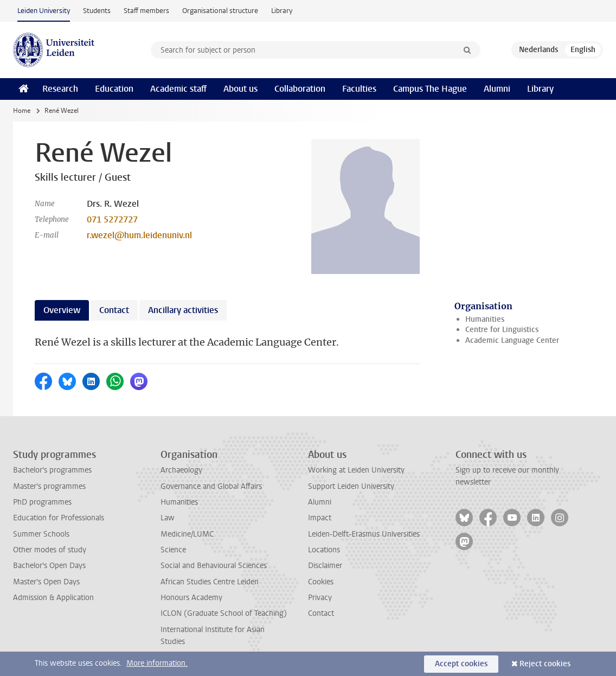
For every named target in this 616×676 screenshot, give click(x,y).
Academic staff (178, 89)
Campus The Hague (430, 89)
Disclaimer (325, 566)
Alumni (497, 89)
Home (22, 111)
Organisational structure (220, 11)
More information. (157, 663)
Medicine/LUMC (187, 534)
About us (240, 89)
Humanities (485, 319)
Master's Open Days (46, 582)
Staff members (146, 11)
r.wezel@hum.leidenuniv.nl (139, 235)
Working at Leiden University (356, 470)
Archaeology (181, 470)
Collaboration (300, 89)
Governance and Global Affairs (211, 486)
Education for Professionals (59, 518)
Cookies (321, 582)
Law (168, 518)
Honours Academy (191, 598)
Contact (321, 613)
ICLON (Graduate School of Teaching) (224, 613)
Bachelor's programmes (52, 470)
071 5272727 (112, 219)
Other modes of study (50, 550)
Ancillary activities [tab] (183, 310)
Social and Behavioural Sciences (214, 566)
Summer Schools (41, 534)
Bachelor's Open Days (49, 566)
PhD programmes (42, 502)
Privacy (320, 598)
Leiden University (44, 11)
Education (114, 89)
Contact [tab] (114, 310)
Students (97, 11)
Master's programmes (49, 486)
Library (282, 11)
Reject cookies (545, 664)
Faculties (359, 89)
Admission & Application (53, 598)
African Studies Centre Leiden (210, 582)
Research (60, 89)
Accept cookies (461, 664)
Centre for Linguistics (502, 330)
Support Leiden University (351, 486)
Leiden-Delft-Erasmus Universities (364, 534)
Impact (320, 518)
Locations (324, 550)
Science (173, 550)
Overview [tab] (62, 310)
